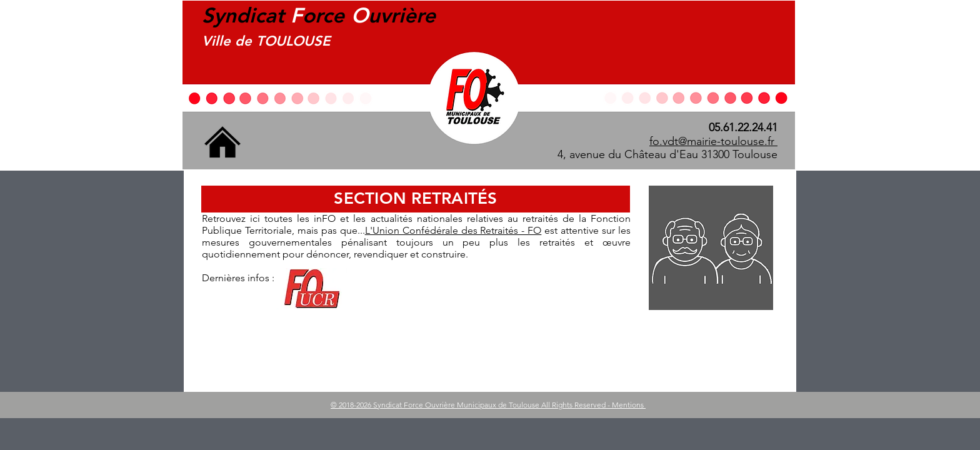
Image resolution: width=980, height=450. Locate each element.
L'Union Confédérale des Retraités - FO (453, 230)
